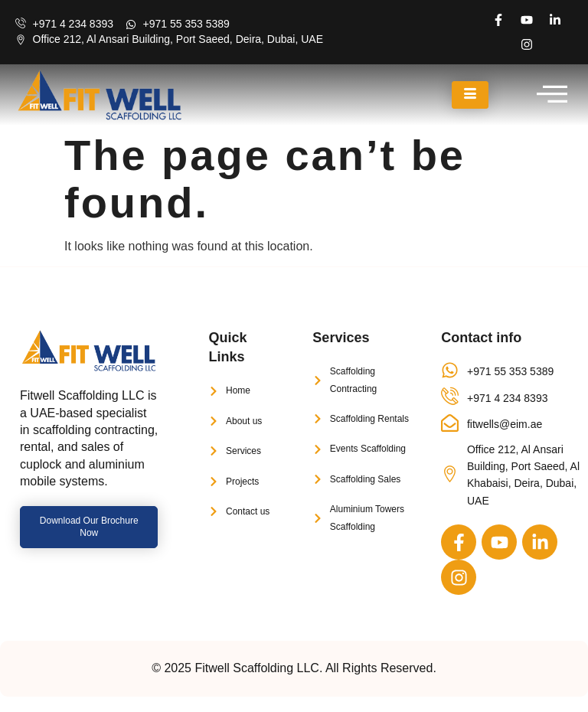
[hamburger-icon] (470, 95)
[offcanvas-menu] (552, 95)
